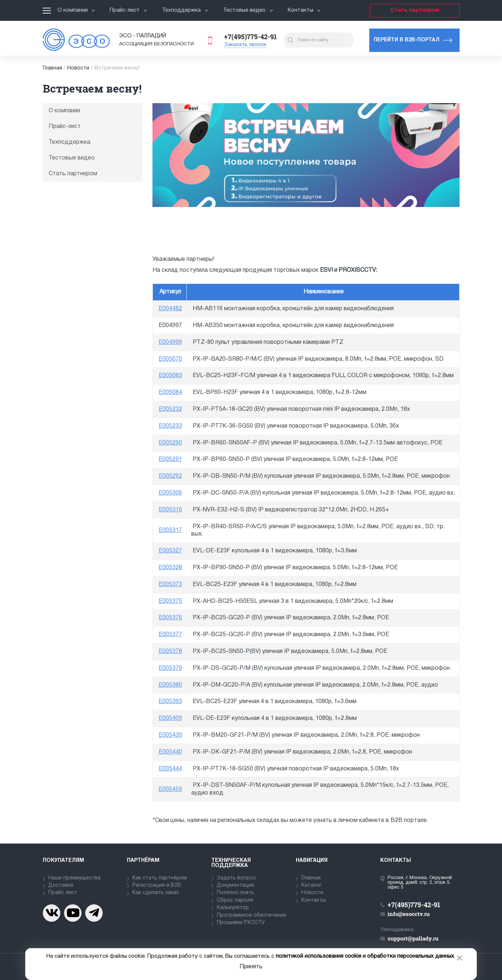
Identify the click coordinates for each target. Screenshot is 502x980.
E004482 (170, 309)
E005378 (170, 652)
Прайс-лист (129, 10)
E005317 (170, 530)
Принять (251, 967)
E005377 (170, 635)
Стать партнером (415, 10)
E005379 (170, 668)
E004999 (170, 342)
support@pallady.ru (413, 938)
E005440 (170, 752)
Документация (235, 885)
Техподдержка (185, 10)
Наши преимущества (74, 878)
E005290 (170, 443)
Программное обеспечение (252, 915)
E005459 (170, 789)
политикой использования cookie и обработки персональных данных (365, 956)
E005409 (170, 718)
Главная (52, 68)
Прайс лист (63, 893)
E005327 (170, 551)
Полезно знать (235, 893)
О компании (76, 10)
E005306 (170, 493)
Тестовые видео (248, 10)
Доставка (61, 885)
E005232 (170, 409)
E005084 (170, 393)
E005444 (170, 769)
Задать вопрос (236, 878)
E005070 (170, 359)
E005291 (170, 459)
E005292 (170, 476)
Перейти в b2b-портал (407, 40)
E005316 (170, 510)
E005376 (170, 618)
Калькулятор (233, 908)
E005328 (170, 568)
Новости (78, 68)
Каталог (312, 885)
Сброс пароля (235, 900)
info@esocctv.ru (409, 914)
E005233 (170, 426)
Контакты (304, 10)
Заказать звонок (245, 45)
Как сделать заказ (156, 893)
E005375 (170, 601)
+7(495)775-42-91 (250, 37)
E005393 (170, 702)
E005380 (170, 685)
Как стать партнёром (160, 878)
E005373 (170, 585)
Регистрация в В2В (157, 885)
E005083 (170, 376)
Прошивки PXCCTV (241, 923)
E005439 (170, 735)
